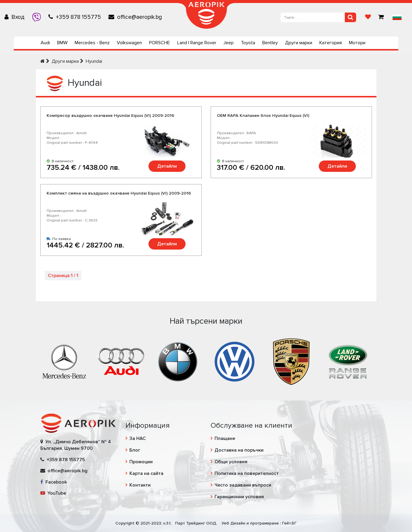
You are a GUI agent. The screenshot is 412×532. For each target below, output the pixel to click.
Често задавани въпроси (243, 485)
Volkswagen (129, 43)
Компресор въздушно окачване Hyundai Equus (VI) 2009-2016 (110, 116)
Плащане (225, 438)
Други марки (299, 43)
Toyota (248, 43)
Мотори (357, 43)
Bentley (270, 43)
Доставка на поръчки (239, 450)
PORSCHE (160, 43)
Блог (135, 450)
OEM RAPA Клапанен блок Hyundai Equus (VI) (263, 116)
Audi (45, 43)
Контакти (140, 485)
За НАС (138, 438)
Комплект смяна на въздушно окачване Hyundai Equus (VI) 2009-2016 (119, 193)
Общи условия (231, 462)
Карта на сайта (146, 473)
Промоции (141, 462)
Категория (331, 43)
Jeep (229, 43)
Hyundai (94, 61)
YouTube (53, 493)
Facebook (54, 482)
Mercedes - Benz (92, 43)
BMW (62, 43)
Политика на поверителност (247, 473)
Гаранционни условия (239, 497)
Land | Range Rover (197, 43)
